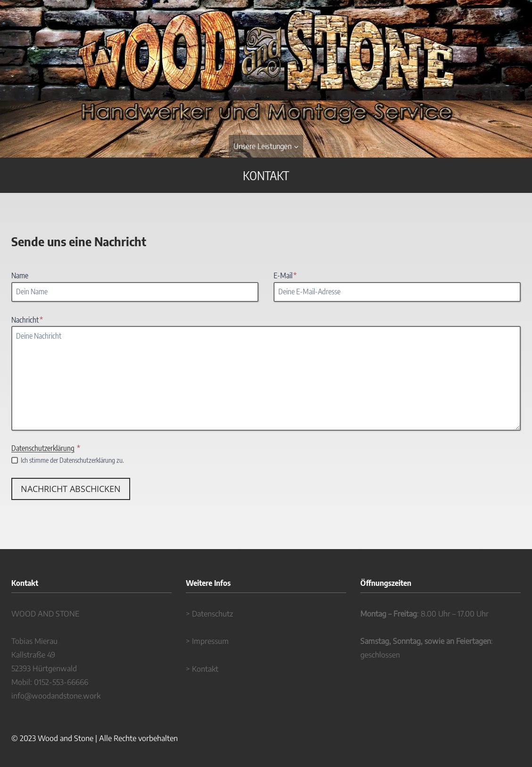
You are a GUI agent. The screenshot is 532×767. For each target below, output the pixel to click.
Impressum (210, 641)
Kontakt (205, 669)
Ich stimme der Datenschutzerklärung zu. (72, 460)
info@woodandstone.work (56, 696)
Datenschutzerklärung (43, 448)
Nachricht (27, 320)
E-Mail (285, 275)
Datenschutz (212, 614)
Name (20, 275)
